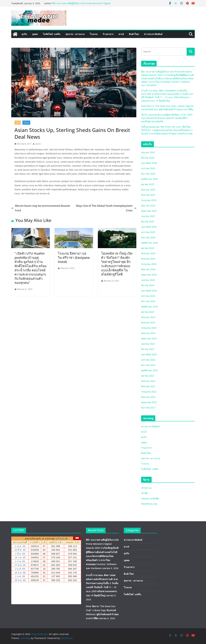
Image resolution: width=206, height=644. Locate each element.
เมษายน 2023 (148, 344)
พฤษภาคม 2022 (149, 402)
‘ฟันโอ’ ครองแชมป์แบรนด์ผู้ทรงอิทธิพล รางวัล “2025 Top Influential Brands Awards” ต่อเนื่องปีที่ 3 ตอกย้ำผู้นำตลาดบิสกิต (167, 118)
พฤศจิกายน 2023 (150, 307)
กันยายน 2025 (148, 190)
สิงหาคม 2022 (148, 386)
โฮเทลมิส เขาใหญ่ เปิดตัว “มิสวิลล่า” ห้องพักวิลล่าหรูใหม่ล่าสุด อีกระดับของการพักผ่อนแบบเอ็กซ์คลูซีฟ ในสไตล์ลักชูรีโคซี (117, 264)
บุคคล (35, 34)
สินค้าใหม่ (134, 34)
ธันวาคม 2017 (148, 408)
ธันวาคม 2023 (148, 301)
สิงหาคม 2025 (148, 195)
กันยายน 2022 (148, 381)
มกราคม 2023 (148, 360)
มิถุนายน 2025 (148, 206)
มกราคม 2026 (148, 168)
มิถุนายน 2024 (148, 269)
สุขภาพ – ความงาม (75, 34)
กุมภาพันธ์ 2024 (149, 291)
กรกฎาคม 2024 (149, 264)
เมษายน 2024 (148, 280)
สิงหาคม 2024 (148, 259)
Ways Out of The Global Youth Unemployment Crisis (106, 208)
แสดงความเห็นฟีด (150, 498)
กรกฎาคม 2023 (149, 328)
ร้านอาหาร (108, 34)
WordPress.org (149, 504)
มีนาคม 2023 (148, 349)
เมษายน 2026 (148, 152)
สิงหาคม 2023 (148, 322)
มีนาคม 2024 (148, 285)
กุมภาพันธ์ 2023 (149, 354)
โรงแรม (94, 34)
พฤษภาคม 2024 (149, 275)
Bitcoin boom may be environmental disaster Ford (41, 208)
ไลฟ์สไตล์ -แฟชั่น (52, 34)
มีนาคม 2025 (148, 221)
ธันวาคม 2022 (148, 365)
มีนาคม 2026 (148, 158)
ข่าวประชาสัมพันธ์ (153, 34)
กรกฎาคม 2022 (149, 392)
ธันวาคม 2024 (148, 237)
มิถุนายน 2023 (148, 333)
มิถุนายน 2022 (148, 397)
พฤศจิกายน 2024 (150, 243)
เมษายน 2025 (148, 216)
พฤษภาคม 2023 (149, 338)
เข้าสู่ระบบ (146, 488)
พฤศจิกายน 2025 (150, 179)
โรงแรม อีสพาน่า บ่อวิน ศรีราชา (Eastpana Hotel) (74, 258)
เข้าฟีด (145, 493)
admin (38, 144)
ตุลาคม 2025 (148, 184)
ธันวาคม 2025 (148, 174)
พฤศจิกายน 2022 (150, 370)
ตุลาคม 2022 (148, 376)
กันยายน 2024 (148, 253)
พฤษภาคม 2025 (149, 211)
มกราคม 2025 (148, 232)
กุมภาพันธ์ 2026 (149, 163)
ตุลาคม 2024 (148, 248)
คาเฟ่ (121, 34)
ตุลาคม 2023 (148, 312)
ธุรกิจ (24, 34)
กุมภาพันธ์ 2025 (149, 227)
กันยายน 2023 (148, 317)
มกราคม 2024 (148, 296)
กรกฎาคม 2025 (149, 200)
